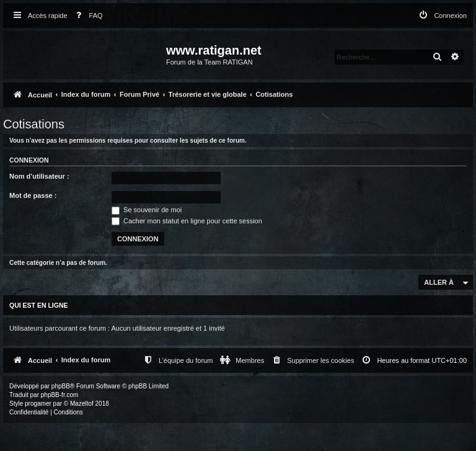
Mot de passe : (33, 195)
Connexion (29, 160)
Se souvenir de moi (147, 210)
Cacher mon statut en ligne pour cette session (187, 221)
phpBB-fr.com (60, 395)
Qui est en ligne (39, 305)
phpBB (61, 386)
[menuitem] (87, 16)
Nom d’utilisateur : (39, 176)
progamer (38, 404)
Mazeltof (82, 404)
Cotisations (34, 124)
